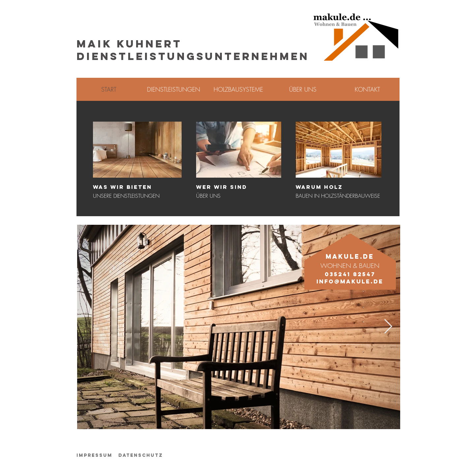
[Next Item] (388, 327)
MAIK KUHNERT (129, 44)
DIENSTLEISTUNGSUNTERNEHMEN (193, 56)
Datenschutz (141, 455)
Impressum (94, 455)
